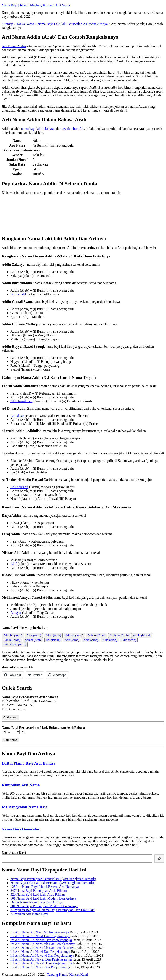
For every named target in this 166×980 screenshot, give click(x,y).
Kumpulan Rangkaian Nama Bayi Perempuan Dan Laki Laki (53, 910)
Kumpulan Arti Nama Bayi (29, 914)
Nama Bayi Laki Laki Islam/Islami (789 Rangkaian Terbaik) (52, 883)
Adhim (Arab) (12, 640)
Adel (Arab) (34, 635)
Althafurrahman (21, 401)
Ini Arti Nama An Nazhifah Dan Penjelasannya (43, 948)
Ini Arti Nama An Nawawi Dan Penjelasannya (42, 956)
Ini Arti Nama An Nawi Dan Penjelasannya (40, 952)
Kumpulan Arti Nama (21, 785)
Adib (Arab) (72, 640)
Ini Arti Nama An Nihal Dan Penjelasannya (40, 936)
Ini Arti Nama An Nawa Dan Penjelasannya (41, 967)
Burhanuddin (19, 294)
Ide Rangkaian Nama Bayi (25, 807)
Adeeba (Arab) (13, 635)
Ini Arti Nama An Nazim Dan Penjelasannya (41, 940)
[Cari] (159, 858)
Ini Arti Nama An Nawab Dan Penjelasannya (41, 963)
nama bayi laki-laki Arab (38, 129)
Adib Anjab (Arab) (15, 645)
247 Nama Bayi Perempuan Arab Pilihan (39, 891)
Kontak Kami (79, 974)
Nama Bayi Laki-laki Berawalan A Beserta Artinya (73, 24)
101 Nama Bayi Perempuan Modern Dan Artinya (44, 906)
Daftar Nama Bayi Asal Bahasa (29, 763)
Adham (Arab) (74, 635)
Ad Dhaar (17, 416)
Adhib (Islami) (142, 635)
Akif (14, 564)
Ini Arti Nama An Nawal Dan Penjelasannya (41, 959)
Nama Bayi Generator (21, 829)
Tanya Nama (25, 24)
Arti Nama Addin (14, 46)
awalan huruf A (73, 129)
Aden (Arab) (53, 635)
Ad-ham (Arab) (119, 635)
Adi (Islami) (53, 640)
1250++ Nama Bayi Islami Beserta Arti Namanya (45, 887)
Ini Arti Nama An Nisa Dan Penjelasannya (40, 932)
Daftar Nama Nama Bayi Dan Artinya (37, 902)
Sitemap (7, 24)
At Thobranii (19, 487)
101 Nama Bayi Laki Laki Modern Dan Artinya (43, 898)
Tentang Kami (57, 974)
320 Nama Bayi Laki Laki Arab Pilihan (38, 894)
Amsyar (16, 613)
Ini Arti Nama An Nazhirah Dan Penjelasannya (43, 944)
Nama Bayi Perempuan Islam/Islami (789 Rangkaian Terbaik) (53, 879)
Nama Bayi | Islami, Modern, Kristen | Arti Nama (36, 5)
